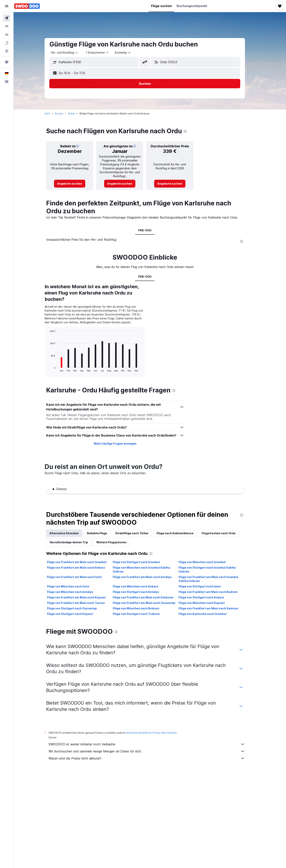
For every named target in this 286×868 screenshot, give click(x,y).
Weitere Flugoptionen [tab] (116, 542)
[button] (7, 6)
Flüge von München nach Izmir (73, 586)
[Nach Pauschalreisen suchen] (7, 43)
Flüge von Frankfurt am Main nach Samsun (213, 608)
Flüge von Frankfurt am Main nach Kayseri (81, 597)
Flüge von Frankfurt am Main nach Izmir (80, 577)
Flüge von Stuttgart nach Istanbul (141, 562)
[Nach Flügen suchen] (7, 18)
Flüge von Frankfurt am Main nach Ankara (81, 568)
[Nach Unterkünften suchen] (7, 26)
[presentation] (190, 131)
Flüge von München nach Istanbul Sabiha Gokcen (146, 569)
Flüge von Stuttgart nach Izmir (205, 586)
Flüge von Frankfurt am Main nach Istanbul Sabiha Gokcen (213, 579)
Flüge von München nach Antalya (75, 592)
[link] (75, 184)
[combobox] (70, 53)
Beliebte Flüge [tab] (102, 533)
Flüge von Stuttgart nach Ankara (206, 597)
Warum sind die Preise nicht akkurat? (152, 758)
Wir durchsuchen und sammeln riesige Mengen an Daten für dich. (152, 751)
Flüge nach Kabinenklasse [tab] (180, 533)
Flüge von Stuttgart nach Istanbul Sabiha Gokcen (212, 569)
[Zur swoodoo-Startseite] (27, 6)
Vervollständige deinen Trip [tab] (74, 542)
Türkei (76, 114)
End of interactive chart (53, 369)
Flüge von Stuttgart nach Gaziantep (77, 608)
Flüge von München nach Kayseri (207, 603)
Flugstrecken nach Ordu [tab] (224, 533)
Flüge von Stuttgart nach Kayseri (75, 614)
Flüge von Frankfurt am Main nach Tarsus (81, 603)
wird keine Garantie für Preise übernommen (156, 733)
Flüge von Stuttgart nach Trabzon (141, 614)
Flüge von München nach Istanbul (207, 562)
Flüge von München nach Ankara (140, 586)
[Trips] (7, 62)
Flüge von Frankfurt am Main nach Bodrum (213, 592)
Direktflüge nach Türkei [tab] (137, 533)
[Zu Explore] (7, 51)
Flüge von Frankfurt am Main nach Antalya (147, 577)
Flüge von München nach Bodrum (141, 608)
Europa (64, 114)
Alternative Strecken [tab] (69, 533)
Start (52, 114)
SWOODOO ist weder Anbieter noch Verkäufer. (152, 744)
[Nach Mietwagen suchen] (7, 35)
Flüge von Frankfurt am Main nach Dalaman (148, 597)
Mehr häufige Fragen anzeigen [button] (120, 444)
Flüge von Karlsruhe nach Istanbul (207, 614)
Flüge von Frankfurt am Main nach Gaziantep (149, 603)
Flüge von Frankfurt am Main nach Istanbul (82, 562)
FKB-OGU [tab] (150, 230)
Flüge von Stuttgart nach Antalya (141, 592)
